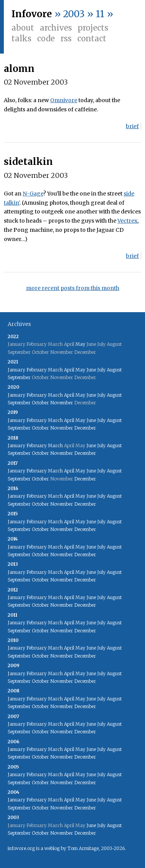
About (23, 28)
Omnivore (64, 100)
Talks (21, 38)
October (40, 403)
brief (132, 126)
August (114, 370)
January (16, 370)
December (85, 428)
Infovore (32, 14)
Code (46, 38)
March (55, 370)
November (62, 403)
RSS (66, 38)
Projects (93, 28)
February (37, 370)
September (19, 377)
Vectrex (127, 221)
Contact (92, 38)
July (101, 370)
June (91, 370)
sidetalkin (28, 162)
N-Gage (33, 194)
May (80, 344)
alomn (19, 69)
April (69, 370)
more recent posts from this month (73, 288)
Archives (56, 28)
